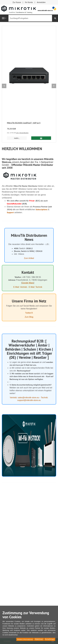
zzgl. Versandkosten (22, 133)
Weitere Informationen (25, 639)
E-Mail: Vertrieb (20, 287)
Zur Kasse (17, 2)
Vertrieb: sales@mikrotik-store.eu (25, 398)
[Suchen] (55, 18)
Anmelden (41, 2)
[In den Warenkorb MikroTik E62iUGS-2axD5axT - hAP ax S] (41, 138)
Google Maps (28, 283)
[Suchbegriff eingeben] (30, 18)
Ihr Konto (29, 2)
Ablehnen (39, 639)
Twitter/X (29, 313)
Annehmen (50, 639)
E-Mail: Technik (35, 287)
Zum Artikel (29, 258)
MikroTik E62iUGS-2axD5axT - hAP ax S (24, 123)
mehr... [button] (17, 138)
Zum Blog (29, 317)
